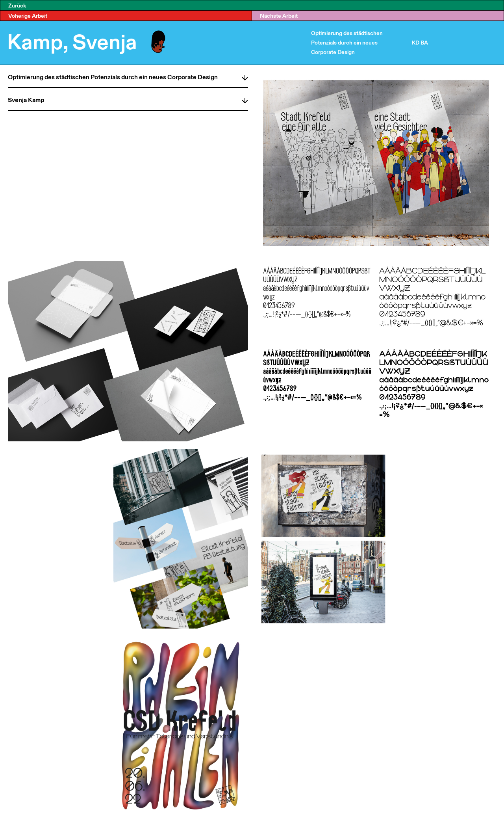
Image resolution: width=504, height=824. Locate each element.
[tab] (128, 76)
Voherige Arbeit (28, 16)
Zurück (17, 5)
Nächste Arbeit (279, 16)
